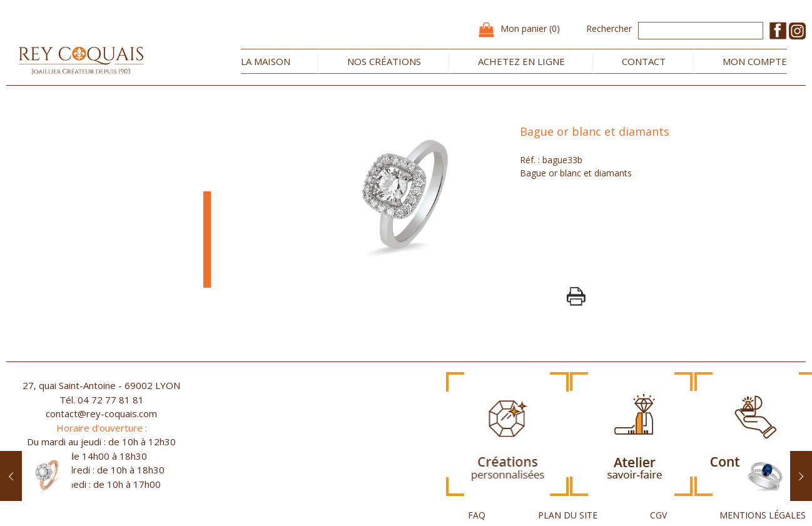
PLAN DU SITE (568, 515)
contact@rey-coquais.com (101, 413)
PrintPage (576, 296)
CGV (658, 515)
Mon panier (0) (530, 28)
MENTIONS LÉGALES (763, 515)
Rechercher (609, 28)
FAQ (477, 515)
